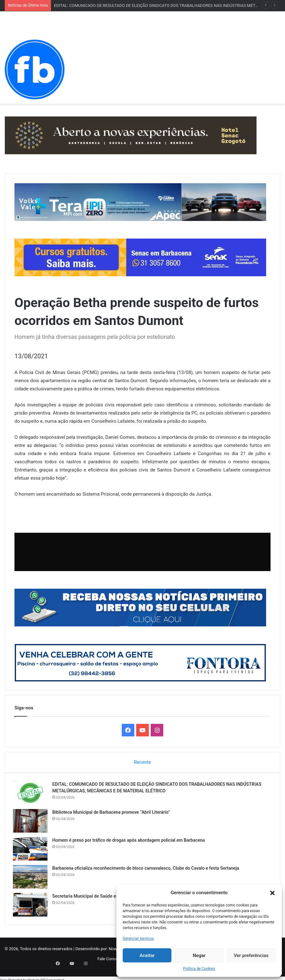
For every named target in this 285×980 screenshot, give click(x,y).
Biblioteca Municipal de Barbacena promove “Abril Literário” (113, 814)
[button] (272, 893)
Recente (142, 762)
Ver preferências (251, 955)
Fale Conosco (110, 962)
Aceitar (147, 955)
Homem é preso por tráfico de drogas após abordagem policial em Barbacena (130, 842)
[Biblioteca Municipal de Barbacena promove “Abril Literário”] (32, 822)
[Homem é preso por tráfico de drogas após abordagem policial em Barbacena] (32, 850)
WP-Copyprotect (52, 977)
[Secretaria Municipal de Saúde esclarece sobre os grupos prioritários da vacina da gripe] (32, 906)
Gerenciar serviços (138, 939)
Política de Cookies (199, 969)
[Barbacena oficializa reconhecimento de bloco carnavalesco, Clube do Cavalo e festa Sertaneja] (32, 878)
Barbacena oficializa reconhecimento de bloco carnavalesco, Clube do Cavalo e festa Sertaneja (147, 870)
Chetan (32, 977)
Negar (199, 955)
